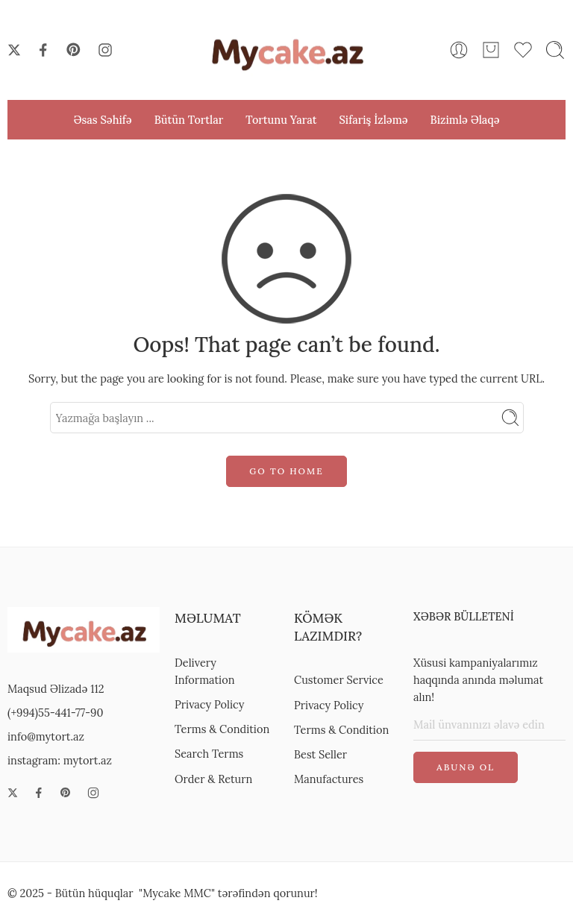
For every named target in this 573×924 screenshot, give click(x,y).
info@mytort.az (46, 736)
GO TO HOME (286, 471)
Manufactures (329, 779)
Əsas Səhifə (102, 120)
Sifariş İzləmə (373, 120)
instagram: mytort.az (60, 760)
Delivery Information (204, 671)
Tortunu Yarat (281, 120)
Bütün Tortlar (189, 120)
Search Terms (209, 754)
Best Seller (320, 754)
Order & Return (213, 779)
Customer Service (339, 680)
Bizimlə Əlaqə (465, 120)
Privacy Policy (209, 704)
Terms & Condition (222, 729)
